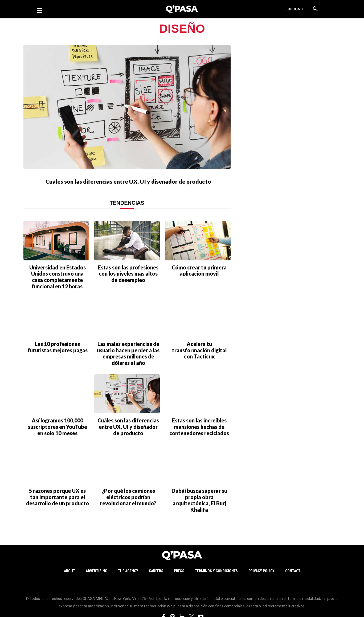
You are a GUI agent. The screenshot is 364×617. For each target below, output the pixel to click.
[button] (315, 9)
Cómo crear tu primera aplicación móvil (199, 282)
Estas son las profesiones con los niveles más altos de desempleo (128, 285)
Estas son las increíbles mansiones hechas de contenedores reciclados (199, 428)
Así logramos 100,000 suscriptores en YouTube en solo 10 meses (57, 428)
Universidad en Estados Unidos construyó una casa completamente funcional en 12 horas (57, 287)
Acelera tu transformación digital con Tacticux (199, 354)
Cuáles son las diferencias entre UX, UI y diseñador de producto (128, 186)
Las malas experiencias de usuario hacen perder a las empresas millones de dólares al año (128, 359)
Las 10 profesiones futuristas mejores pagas (57, 354)
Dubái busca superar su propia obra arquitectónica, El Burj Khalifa (199, 495)
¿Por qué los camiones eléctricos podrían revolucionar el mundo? (128, 495)
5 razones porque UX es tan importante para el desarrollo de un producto (57, 495)
